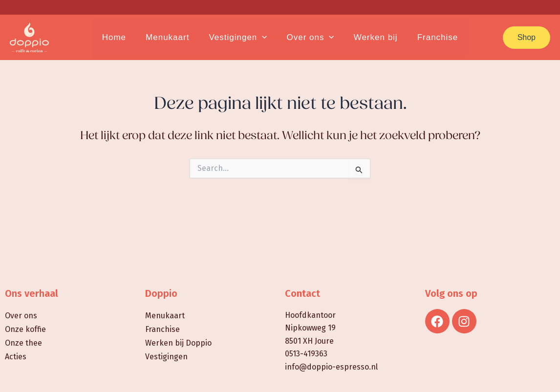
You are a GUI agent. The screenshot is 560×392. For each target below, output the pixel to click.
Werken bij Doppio (178, 343)
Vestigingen (166, 357)
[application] (263, 38)
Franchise (162, 329)
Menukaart (165, 316)
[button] (527, 38)
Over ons (21, 316)
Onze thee (23, 343)
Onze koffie (25, 329)
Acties (16, 357)
